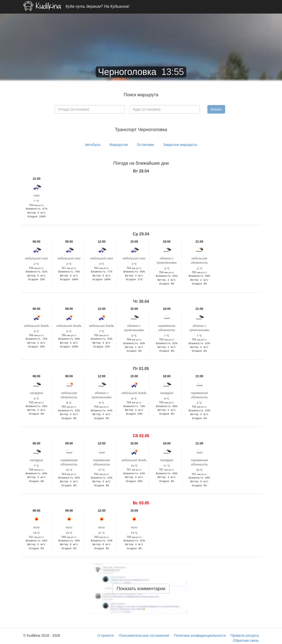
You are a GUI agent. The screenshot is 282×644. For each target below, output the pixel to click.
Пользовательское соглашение (144, 635)
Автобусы (93, 145)
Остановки (145, 145)
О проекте (106, 635)
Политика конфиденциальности (200, 635)
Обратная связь (246, 640)
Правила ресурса (245, 635)
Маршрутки (119, 145)
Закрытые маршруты (180, 145)
